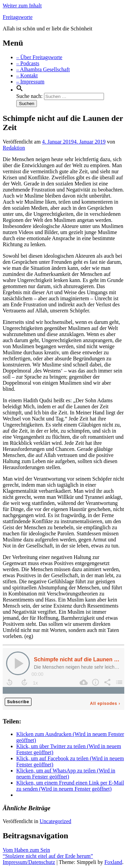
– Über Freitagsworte (39, 57)
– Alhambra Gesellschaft (43, 69)
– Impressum (30, 82)
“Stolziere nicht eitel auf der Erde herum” (48, 856)
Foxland (113, 862)
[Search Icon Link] (20, 90)
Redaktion (14, 148)
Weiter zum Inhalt (22, 6)
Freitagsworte (18, 17)
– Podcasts (28, 63)
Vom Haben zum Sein (26, 850)
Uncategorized (55, 821)
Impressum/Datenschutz (29, 862)
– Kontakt (27, 75)
